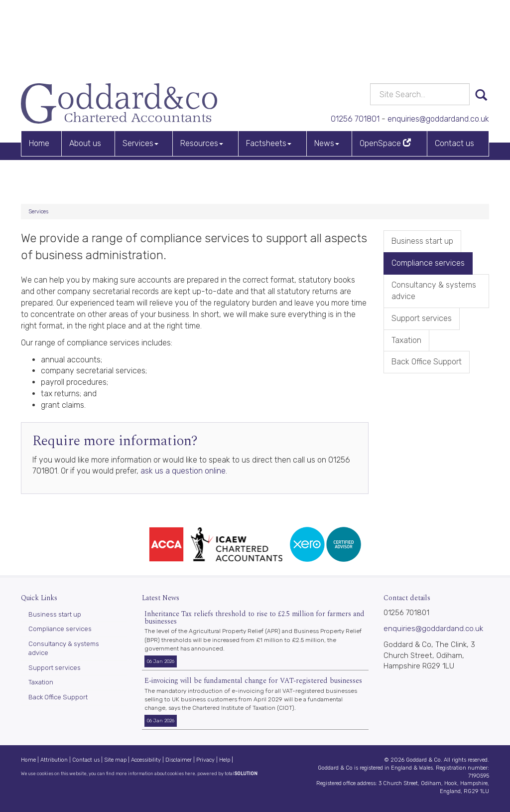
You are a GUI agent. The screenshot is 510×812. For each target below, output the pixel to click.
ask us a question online (183, 471)
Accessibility (146, 760)
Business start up (422, 241)
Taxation (406, 340)
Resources (202, 73)
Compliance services (428, 263)
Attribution (54, 760)
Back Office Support (427, 362)
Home (39, 73)
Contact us (454, 73)
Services (140, 73)
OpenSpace (385, 73)
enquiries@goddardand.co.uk (432, 47)
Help (225, 760)
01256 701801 (337, 47)
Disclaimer (179, 760)
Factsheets (269, 73)
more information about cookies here (155, 773)
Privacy (205, 760)
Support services (422, 318)
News (327, 73)
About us (85, 73)
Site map (115, 760)
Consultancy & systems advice (434, 291)
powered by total (227, 773)
